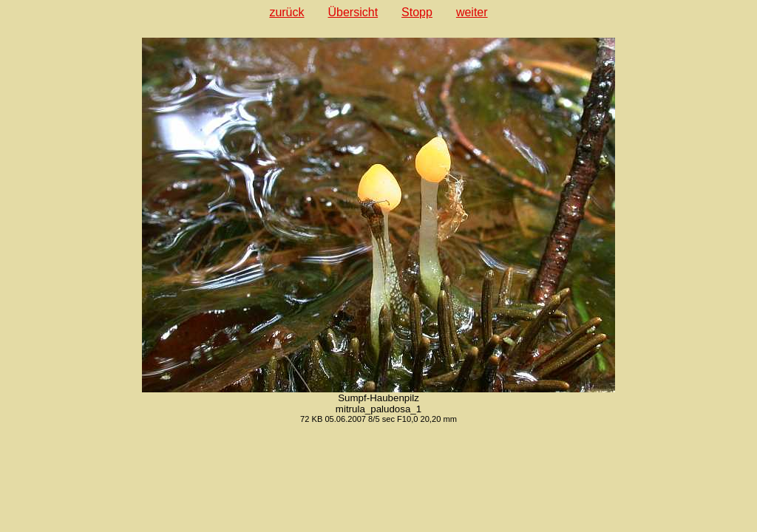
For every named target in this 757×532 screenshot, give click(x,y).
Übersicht (353, 12)
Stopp (417, 12)
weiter (472, 12)
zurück (286, 12)
